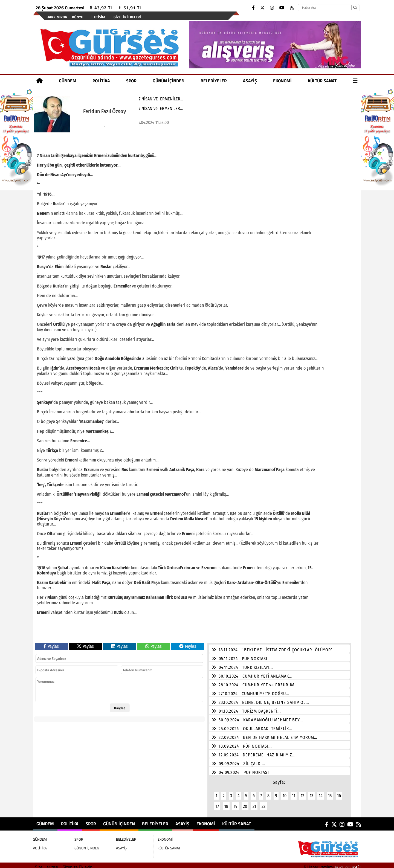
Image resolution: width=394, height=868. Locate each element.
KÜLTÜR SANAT (322, 81)
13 (312, 792)
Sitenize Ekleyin (78, 864)
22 (263, 803)
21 (254, 803)
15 (330, 792)
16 (339, 792)
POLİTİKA (101, 81)
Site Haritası (47, 864)
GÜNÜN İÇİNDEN (169, 81)
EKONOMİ (282, 81)
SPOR (131, 81)
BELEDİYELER (214, 81)
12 (302, 792)
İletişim (98, 17)
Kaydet (120, 705)
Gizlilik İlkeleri (127, 17)
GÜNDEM (68, 81)
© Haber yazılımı (332, 864)
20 (245, 803)
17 (217, 803)
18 (226, 803)
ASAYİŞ (250, 81)
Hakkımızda (57, 17)
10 (285, 792)
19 (236, 803)
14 (321, 792)
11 (294, 792)
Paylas (51, 643)
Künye (77, 17)
